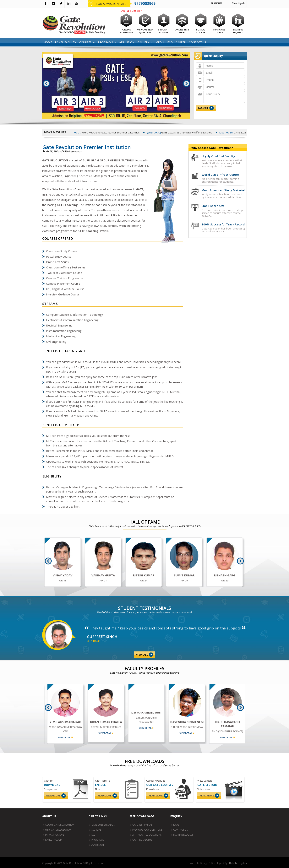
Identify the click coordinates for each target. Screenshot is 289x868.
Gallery (143, 42)
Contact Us (197, 42)
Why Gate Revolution (58, 830)
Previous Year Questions (147, 830)
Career (181, 42)
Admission (127, 42)
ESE (93, 835)
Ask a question (132, 11)
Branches (217, 3)
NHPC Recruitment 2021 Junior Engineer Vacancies (108, 132)
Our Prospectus (142, 840)
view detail (61, 737)
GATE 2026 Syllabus (103, 825)
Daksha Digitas (238, 863)
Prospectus (51, 789)
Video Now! (204, 789)
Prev (46, 84)
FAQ (170, 42)
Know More (153, 789)
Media (160, 42)
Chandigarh (238, 3)
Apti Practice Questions (147, 835)
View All (142, 655)
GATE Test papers (142, 825)
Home (48, 42)
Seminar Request (183, 835)
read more (53, 795)
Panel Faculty (66, 42)
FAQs (176, 825)
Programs (105, 42)
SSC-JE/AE (96, 830)
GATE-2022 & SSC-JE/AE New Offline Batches (184, 132)
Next (186, 84)
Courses (85, 42)
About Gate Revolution (60, 825)
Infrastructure (55, 835)
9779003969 (145, 3)
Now (98, 789)
